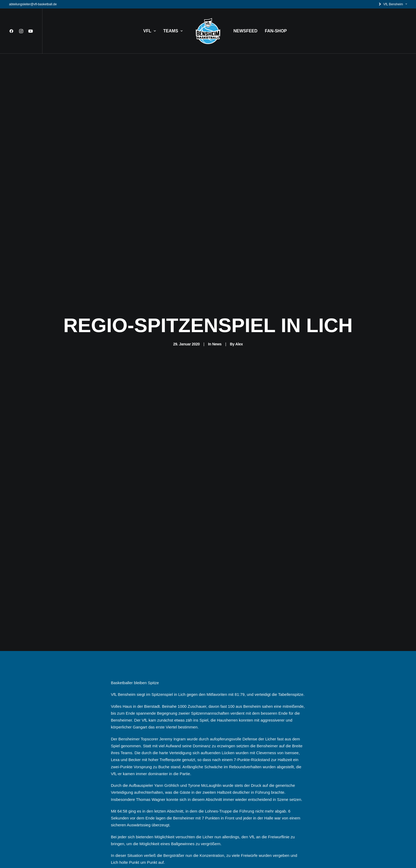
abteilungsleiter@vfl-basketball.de (33, 4)
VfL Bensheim (395, 4)
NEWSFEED (246, 31)
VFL (149, 31)
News (217, 344)
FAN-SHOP (276, 31)
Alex (239, 344)
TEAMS (173, 31)
